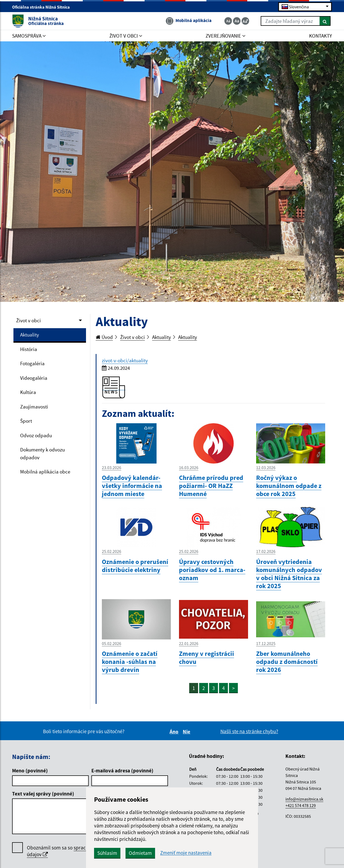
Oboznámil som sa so (75, 851)
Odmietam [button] (140, 853)
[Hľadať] (325, 21)
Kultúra (28, 392)
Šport (26, 421)
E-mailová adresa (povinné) (122, 771)
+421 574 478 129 (301, 805)
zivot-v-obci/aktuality (125, 360)
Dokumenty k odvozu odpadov (42, 453)
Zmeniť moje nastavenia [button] (186, 853)
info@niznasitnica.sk (304, 799)
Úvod (104, 337)
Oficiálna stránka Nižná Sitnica (43, 7)
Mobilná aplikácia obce (45, 472)
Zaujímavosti (34, 407)
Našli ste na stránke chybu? (249, 731)
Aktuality (30, 335)
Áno (175, 732)
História (29, 349)
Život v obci (28, 320)
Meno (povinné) (30, 771)
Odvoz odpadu (36, 435)
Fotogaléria (32, 363)
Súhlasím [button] (107, 853)
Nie (187, 732)
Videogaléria (34, 378)
